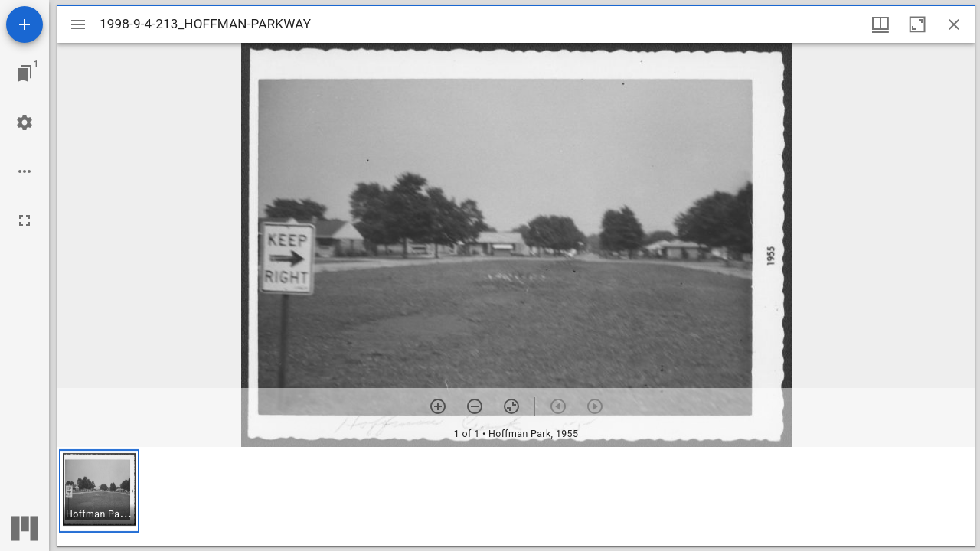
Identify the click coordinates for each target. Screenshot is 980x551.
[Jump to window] (24, 73)
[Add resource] (24, 24)
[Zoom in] (438, 406)
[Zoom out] (475, 406)
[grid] (516, 497)
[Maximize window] (917, 24)
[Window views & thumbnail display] (880, 24)
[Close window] (954, 24)
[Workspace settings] (24, 122)
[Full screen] (24, 220)
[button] (99, 491)
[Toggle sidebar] (78, 24)
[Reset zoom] (511, 406)
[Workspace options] (24, 171)
